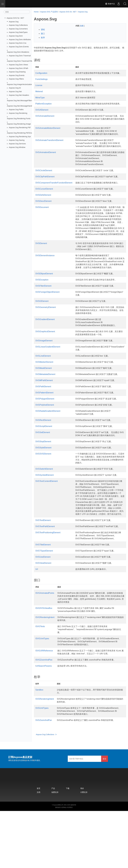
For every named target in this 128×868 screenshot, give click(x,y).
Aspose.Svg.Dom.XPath (18, 68)
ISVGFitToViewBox (44, 659)
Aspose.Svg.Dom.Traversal (20, 56)
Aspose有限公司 (58, 862)
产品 (53, 845)
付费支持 (84, 849)
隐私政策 (58, 864)
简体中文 (110, 4)
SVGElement (41, 264)
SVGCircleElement (44, 182)
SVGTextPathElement (45, 571)
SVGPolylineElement (45, 435)
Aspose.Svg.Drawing (17, 72)
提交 (104, 816)
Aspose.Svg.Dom (16, 36)
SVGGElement (42, 328)
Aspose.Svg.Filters (16, 79)
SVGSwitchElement (44, 502)
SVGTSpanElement (44, 602)
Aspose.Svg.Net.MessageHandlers (21, 106)
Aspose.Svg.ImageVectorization (20, 84)
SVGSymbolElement (44, 508)
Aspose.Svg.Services (17, 144)
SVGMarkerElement (44, 389)
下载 (68, 845)
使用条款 (64, 864)
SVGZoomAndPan (44, 777)
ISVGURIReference (44, 705)
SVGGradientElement (45, 346)
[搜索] (17, 12)
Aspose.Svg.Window (17, 147)
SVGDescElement (43, 219)
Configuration (41, 73)
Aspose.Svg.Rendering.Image (19, 124)
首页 (38, 845)
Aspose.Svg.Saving (17, 140)
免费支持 (55, 849)
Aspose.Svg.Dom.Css (18, 43)
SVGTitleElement (43, 596)
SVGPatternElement (44, 423)
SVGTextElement (43, 565)
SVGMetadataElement (45, 401)
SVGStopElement (43, 475)
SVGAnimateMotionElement (48, 134)
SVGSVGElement (43, 487)
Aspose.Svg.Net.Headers (19, 95)
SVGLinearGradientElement (48, 374)
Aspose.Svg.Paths (16, 110)
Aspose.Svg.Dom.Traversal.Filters (21, 61)
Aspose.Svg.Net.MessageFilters (20, 101)
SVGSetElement (43, 462)
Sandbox (39, 744)
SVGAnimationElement (46, 164)
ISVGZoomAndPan (44, 714)
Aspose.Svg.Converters (18, 29)
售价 (82, 845)
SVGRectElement (43, 450)
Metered (39, 94)
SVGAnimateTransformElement (49, 149)
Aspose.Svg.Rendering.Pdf (20, 128)
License (39, 88)
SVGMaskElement (44, 395)
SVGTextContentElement (46, 517)
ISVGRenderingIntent (45, 668)
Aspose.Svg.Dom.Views (18, 65)
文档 (38, 849)
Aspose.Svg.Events (17, 75)
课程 (43, 30)
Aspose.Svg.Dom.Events (19, 47)
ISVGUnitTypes (42, 690)
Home (36, 12)
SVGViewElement (43, 614)
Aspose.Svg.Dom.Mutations (18, 52)
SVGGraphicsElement (45, 358)
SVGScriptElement (44, 456)
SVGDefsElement (43, 213)
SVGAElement (42, 116)
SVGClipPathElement (45, 189)
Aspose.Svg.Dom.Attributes (20, 39)
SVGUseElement (43, 608)
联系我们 (70, 864)
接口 (43, 34)
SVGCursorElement (44, 207)
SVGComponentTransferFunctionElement (54, 198)
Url (37, 620)
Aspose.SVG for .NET (15, 18)
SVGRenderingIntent (45, 753)
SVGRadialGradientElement (48, 441)
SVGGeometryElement (46, 334)
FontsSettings (41, 82)
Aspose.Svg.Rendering (18, 113)
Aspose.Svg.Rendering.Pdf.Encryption (22, 133)
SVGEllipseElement (44, 301)
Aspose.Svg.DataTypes (18, 32)
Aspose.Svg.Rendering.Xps (20, 137)
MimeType (40, 101)
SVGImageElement (44, 368)
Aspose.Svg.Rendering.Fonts (19, 119)
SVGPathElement (43, 416)
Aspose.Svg (14, 22)
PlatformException (43, 107)
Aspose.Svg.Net (15, 92)
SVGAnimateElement (45, 122)
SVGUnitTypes (42, 762)
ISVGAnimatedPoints (45, 644)
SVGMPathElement (44, 410)
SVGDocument (42, 225)
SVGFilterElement (43, 313)
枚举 (43, 38)
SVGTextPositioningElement (48, 581)
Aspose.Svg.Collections (18, 25)
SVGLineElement (43, 383)
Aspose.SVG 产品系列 (49, 12)
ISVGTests (40, 677)
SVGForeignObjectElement (47, 319)
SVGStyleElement (43, 481)
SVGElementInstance (45, 279)
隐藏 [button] (79, 26)
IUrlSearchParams (44, 720)
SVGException (42, 307)
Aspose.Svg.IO (15, 88)
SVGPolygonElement (45, 429)
